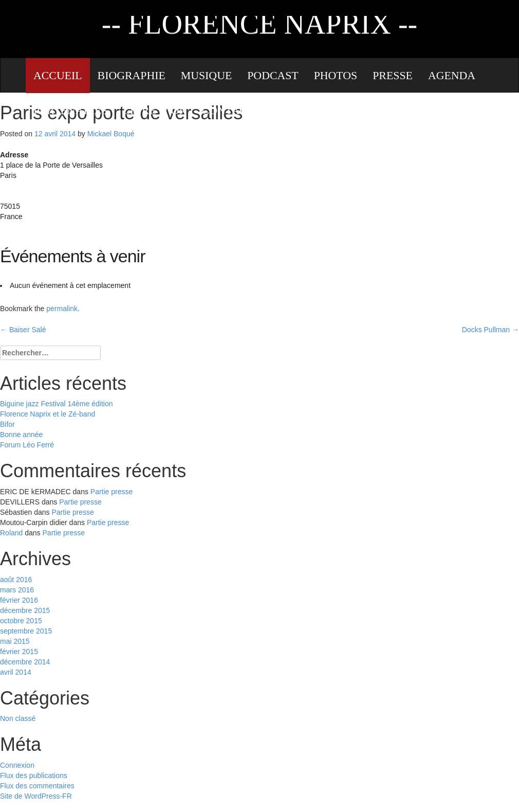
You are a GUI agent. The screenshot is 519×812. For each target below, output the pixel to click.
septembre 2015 (26, 631)
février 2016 (19, 600)
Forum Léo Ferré (27, 445)
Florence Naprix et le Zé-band (48, 414)
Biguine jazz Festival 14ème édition (56, 404)
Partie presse (112, 492)
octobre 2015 (21, 621)
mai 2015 (15, 641)
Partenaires (71, 111)
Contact (228, 111)
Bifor (7, 424)
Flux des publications (34, 775)
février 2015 (19, 652)
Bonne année (21, 435)
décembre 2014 (25, 662)
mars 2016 (17, 590)
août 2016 (16, 580)
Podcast (273, 76)
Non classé (18, 718)
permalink (62, 309)
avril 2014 (16, 672)
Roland (11, 533)
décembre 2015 (25, 610)
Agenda (452, 76)
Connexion (17, 765)
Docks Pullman (490, 330)
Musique (206, 76)
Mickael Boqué (111, 134)
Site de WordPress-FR (36, 796)
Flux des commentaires (37, 786)
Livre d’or (155, 111)
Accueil (58, 76)
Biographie (132, 76)
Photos (336, 76)
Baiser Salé (23, 330)
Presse (393, 76)
